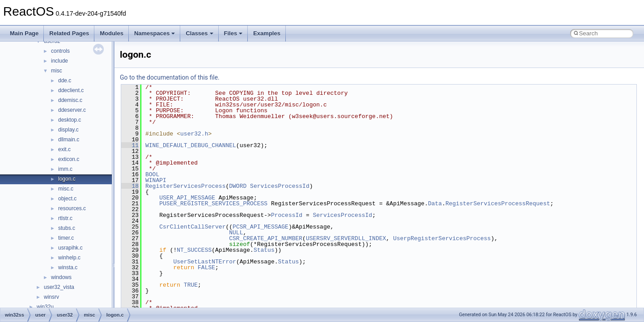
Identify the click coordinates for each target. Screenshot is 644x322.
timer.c (66, 238)
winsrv (51, 297)
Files (233, 33)
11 (130, 145)
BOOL (152, 174)
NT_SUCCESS (194, 250)
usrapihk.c (70, 248)
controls (60, 51)
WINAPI (156, 180)
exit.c (64, 149)
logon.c (67, 179)
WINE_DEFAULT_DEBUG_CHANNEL (191, 145)
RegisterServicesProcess (185, 186)
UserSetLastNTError (204, 262)
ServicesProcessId (280, 186)
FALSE (206, 267)
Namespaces (155, 33)
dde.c (65, 80)
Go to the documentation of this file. (170, 77)
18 (130, 186)
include (59, 61)
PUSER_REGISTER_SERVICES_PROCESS (213, 203)
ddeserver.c (72, 110)
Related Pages (69, 33)
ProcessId (287, 215)
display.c (68, 130)
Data (435, 203)
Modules (112, 33)
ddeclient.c (71, 90)
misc (57, 71)
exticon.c (69, 159)
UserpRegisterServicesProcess (442, 238)
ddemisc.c (70, 100)
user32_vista (59, 287)
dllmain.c (69, 140)
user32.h (194, 134)
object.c (67, 199)
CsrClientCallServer (192, 227)
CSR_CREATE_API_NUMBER (266, 238)
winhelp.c (69, 258)
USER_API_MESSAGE (187, 198)
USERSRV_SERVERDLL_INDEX (346, 238)
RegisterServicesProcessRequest (498, 203)
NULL (236, 233)
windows (61, 277)
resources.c (72, 208)
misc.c (66, 189)
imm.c (65, 169)
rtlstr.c (65, 218)
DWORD (238, 186)
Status (264, 250)
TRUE (191, 285)
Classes (199, 33)
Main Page (24, 33)
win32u (45, 307)
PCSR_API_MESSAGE (261, 227)
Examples (267, 33)
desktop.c (70, 120)
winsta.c (68, 267)
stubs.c (67, 228)
